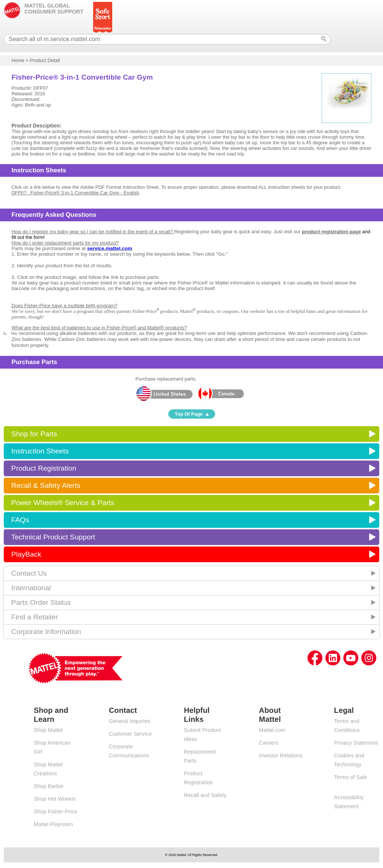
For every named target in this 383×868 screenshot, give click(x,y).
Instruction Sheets (40, 451)
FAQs (20, 520)
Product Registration (44, 468)
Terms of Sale (351, 777)
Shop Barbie (49, 786)
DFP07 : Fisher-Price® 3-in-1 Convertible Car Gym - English (76, 193)
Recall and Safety (205, 795)
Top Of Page (189, 414)
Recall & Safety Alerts (46, 485)
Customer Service (130, 734)
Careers (269, 743)
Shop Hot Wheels (55, 799)
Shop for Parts (34, 434)
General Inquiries (130, 721)
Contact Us (29, 573)
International (31, 588)
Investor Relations (281, 755)
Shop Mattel (48, 730)
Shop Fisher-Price (55, 812)
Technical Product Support (53, 537)
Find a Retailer (35, 617)
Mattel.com (272, 730)
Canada (221, 394)
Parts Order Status (41, 602)
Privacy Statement (356, 743)
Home (18, 60)
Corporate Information (46, 632)
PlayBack (26, 554)
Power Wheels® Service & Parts (63, 503)
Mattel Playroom (53, 824)
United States (164, 394)
